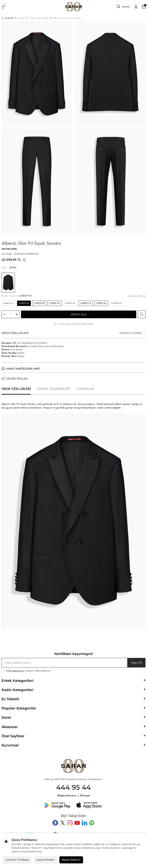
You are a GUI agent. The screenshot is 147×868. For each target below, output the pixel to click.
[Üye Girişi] (136, 7)
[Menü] (4, 7)
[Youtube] (77, 823)
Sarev (73, 718)
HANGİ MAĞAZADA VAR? (21, 369)
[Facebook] (55, 823)
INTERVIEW (9, 249)
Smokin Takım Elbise (38, 18)
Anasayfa (8, 18)
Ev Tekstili (73, 699)
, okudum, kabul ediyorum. (26, 671)
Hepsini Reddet (46, 860)
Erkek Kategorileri (73, 681)
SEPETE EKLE (79, 314)
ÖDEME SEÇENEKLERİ (53, 389)
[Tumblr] (84, 823)
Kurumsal (73, 745)
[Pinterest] (92, 823)
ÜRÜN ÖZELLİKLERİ (73, 333)
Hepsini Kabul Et (71, 860)
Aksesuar (73, 727)
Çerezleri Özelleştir (17, 860)
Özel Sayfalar (73, 736)
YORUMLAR (85, 389)
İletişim (85, 795)
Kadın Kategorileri (73, 690)
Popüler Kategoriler (73, 708)
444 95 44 (74, 787)
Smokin (21, 18)
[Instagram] (70, 823)
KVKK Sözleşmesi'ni (16, 671)
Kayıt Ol (137, 663)
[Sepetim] (144, 7)
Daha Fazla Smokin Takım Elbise (76, 324)
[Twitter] (63, 823)
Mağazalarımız (67, 795)
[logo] (73, 7)
